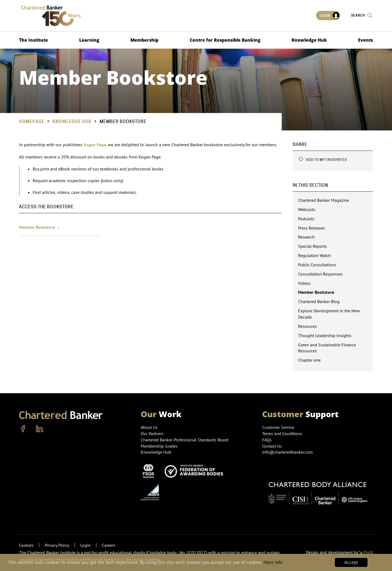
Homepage (32, 122)
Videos (304, 283)
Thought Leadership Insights (325, 335)
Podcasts (306, 219)
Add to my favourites (322, 160)
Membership (144, 40)
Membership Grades (159, 446)
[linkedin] (39, 429)
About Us (149, 427)
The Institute (33, 40)
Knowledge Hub (309, 40)
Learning (89, 40)
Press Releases (312, 228)
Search (362, 15)
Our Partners (152, 433)
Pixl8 (366, 552)
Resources (307, 326)
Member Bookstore (40, 227)
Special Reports (313, 246)
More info (273, 563)
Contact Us (272, 446)
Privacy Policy (57, 545)
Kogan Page (95, 145)
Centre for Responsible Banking (225, 40)
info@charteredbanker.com (288, 452)
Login (330, 16)
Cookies (26, 545)
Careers (109, 545)
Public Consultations (317, 265)
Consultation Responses (320, 274)
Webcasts (307, 209)
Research (306, 237)
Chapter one (309, 360)
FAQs (267, 440)
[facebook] (23, 429)
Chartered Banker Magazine (324, 200)
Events (365, 40)
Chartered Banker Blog (319, 301)
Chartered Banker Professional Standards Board (185, 440)
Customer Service (278, 427)
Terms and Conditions (282, 433)
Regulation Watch (314, 255)
